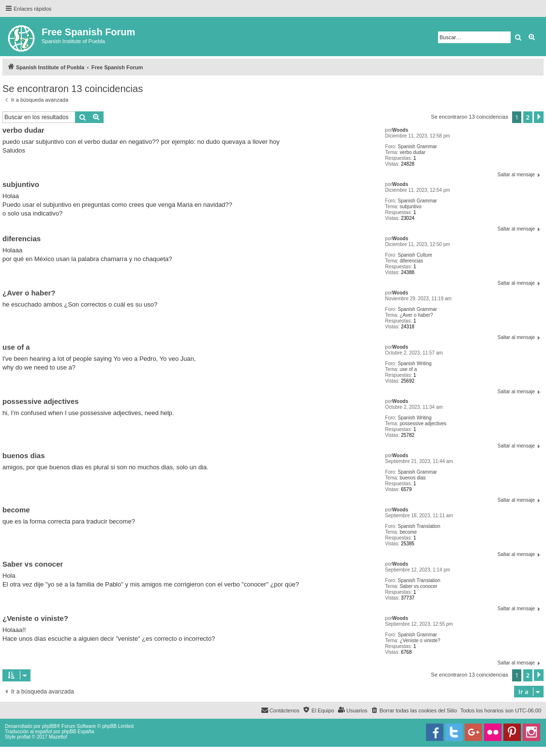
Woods (400, 130)
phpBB (49, 726)
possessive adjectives (423, 424)
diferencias (411, 261)
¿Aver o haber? (417, 315)
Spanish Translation (419, 526)
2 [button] (528, 117)
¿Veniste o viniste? (420, 640)
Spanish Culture (415, 255)
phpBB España (78, 732)
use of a (409, 369)
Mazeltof (58, 737)
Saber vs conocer (419, 586)
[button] (539, 117)
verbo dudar (413, 152)
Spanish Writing (415, 363)
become (409, 532)
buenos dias (413, 478)
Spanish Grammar (417, 147)
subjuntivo (411, 207)
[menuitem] (414, 710)
